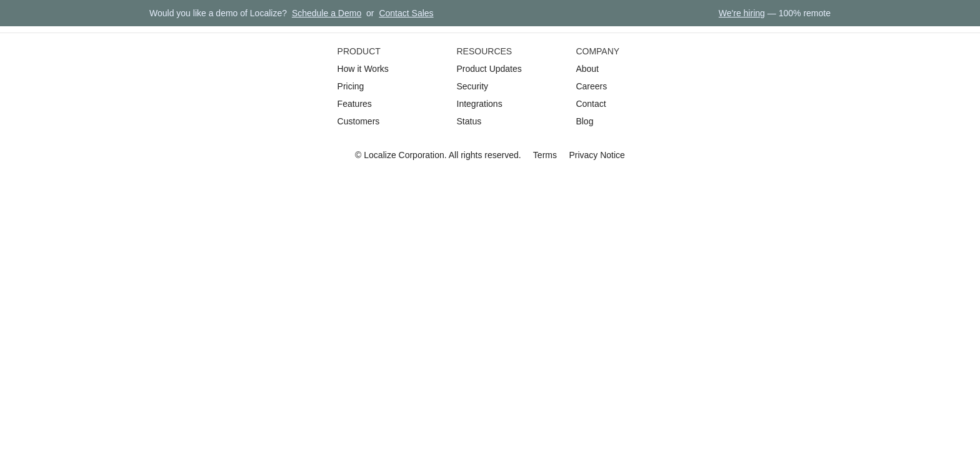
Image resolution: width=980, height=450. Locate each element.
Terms (545, 155)
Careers (591, 86)
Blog (584, 121)
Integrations (480, 104)
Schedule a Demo (327, 13)
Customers (359, 121)
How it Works (363, 69)
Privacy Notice (597, 155)
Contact (591, 104)
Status (469, 121)
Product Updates (489, 69)
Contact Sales (406, 13)
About (587, 69)
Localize (380, 155)
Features (355, 104)
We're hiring (742, 13)
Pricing (351, 86)
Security (473, 86)
